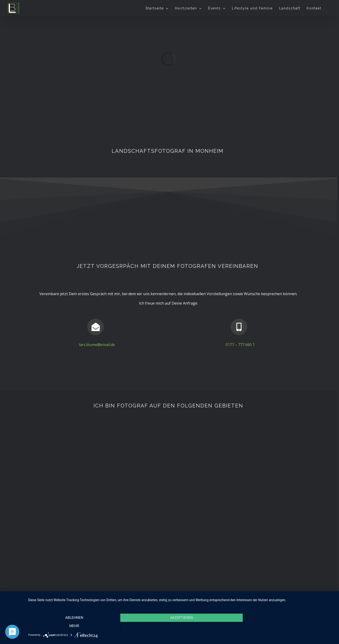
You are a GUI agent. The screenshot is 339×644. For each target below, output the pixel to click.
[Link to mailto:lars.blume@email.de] (96, 327)
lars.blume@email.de (97, 345)
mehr (288, 624)
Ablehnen (74, 624)
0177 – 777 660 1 (240, 345)
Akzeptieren (181, 624)
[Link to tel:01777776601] (239, 327)
